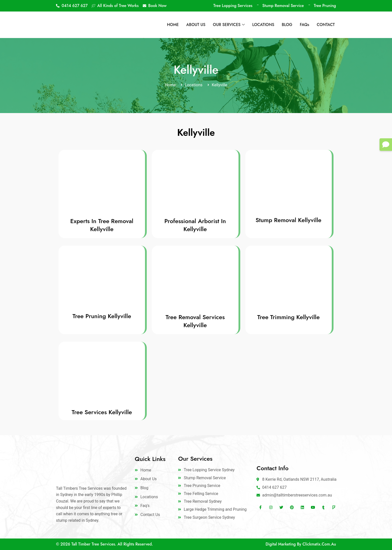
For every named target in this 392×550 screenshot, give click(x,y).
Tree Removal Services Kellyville (195, 321)
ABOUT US (196, 25)
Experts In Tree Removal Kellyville (102, 225)
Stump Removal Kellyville (288, 220)
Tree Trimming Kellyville (288, 317)
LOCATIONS (263, 25)
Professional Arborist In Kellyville (195, 225)
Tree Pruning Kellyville (102, 316)
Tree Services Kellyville (102, 412)
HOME (173, 25)
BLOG (287, 25)
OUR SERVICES (229, 25)
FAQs (304, 25)
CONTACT (326, 25)
